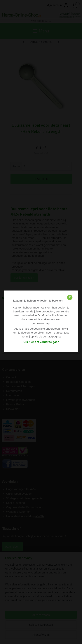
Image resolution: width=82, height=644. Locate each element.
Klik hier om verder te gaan (41, 342)
